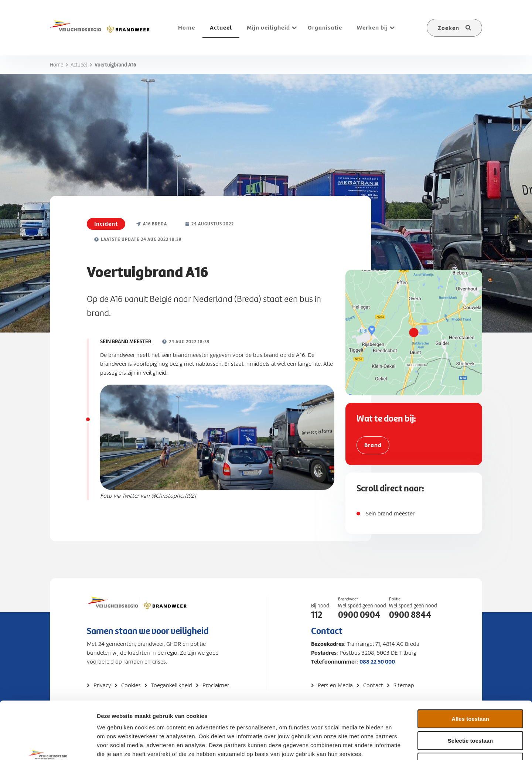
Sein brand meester (390, 514)
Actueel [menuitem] (221, 28)
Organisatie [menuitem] (325, 28)
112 (317, 615)
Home (57, 65)
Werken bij (372, 28)
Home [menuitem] (187, 28)
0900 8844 (410, 615)
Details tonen (399, 745)
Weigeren (470, 713)
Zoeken (449, 28)
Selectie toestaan (470, 691)
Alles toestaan (470, 670)
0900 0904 (359, 615)
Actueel (79, 65)
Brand (373, 445)
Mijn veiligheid (268, 28)
